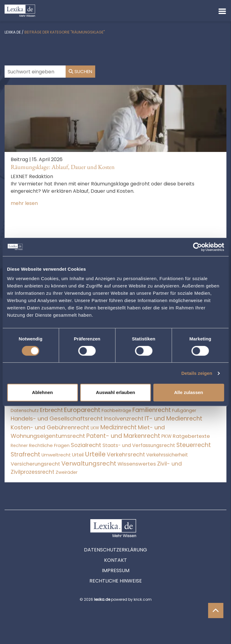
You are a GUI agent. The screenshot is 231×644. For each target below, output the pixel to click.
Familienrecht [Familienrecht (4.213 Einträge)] (152, 410)
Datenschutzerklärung (115, 550)
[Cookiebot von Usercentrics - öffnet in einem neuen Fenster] (197, 247)
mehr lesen (24, 203)
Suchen (80, 71)
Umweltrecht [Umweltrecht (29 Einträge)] (56, 455)
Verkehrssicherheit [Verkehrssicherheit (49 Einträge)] (167, 455)
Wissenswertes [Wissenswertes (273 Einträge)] (137, 464)
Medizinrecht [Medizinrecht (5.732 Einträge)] (119, 427)
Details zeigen (197, 373)
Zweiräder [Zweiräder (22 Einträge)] (67, 472)
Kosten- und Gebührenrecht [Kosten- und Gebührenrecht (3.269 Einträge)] (50, 427)
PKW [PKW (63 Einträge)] (166, 436)
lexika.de (13, 32)
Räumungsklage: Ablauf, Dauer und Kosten (63, 167)
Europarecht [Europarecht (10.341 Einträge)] (82, 410)
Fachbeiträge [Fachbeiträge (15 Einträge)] (116, 410)
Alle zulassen (188, 392)
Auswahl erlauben (115, 392)
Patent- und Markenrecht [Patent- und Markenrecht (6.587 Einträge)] (123, 436)
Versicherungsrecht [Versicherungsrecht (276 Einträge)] (35, 464)
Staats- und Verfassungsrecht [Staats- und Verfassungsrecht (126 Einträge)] (139, 445)
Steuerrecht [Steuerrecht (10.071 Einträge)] (194, 445)
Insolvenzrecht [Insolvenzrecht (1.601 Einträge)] (124, 419)
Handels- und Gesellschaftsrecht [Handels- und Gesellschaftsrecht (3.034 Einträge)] (57, 419)
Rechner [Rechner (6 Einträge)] (19, 446)
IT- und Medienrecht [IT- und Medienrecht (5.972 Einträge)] (173, 419)
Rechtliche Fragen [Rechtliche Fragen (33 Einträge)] (49, 445)
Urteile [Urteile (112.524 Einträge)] (95, 454)
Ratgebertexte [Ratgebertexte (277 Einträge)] (191, 436)
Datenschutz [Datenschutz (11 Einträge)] (25, 410)
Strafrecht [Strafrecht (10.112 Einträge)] (25, 454)
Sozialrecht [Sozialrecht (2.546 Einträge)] (86, 445)
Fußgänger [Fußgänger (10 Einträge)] (184, 410)
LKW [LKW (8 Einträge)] (95, 428)
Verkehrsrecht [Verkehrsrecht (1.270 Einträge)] (126, 454)
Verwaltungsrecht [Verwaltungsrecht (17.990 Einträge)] (89, 463)
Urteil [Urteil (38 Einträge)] (78, 455)
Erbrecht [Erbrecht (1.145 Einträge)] (51, 410)
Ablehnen (42, 392)
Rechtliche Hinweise (116, 581)
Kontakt (115, 560)
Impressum (116, 570)
